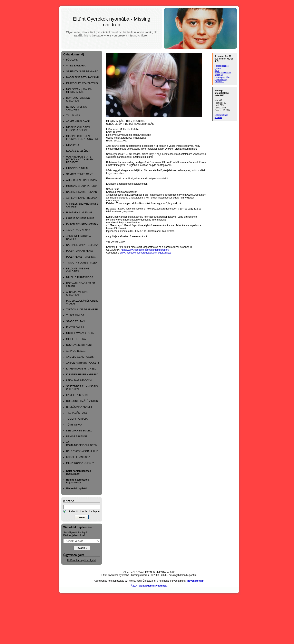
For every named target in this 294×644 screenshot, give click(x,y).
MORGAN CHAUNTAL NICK (82, 186)
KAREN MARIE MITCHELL (81, 369)
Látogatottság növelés (221, 116)
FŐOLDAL (72, 60)
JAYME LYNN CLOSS (78, 230)
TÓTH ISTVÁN (74, 425)
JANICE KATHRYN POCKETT (83, 363)
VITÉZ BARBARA (76, 66)
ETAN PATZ (73, 145)
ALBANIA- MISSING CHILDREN (77, 293)
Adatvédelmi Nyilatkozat (153, 586)
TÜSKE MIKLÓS (75, 315)
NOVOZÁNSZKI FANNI (79, 345)
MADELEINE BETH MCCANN (83, 77)
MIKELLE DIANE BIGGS (80, 277)
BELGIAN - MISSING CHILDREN (78, 270)
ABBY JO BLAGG (76, 351)
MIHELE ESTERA (76, 339)
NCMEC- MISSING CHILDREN (77, 108)
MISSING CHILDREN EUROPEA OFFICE (78, 129)
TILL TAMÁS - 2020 (77, 413)
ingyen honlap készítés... (221, 80)
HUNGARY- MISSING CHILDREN (78, 99)
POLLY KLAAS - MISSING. (81, 257)
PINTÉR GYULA (75, 327)
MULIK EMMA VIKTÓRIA (80, 333)
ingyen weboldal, (222, 77)
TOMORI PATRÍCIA (77, 419)
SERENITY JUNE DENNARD (82, 72)
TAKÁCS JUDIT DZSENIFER (82, 310)
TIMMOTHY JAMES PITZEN (82, 263)
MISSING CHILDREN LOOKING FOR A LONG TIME (83, 138)
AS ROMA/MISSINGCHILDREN (82, 444)
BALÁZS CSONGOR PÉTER (82, 451)
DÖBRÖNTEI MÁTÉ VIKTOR (82, 401)
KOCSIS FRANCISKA (78, 457)
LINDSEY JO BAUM (77, 168)
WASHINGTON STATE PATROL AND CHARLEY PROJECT (80, 160)
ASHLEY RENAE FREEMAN (82, 198)
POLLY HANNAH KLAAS (80, 251)
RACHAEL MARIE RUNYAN (82, 192)
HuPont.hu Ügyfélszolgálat (82, 560)
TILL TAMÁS (73, 116)
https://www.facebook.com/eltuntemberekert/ (145, 250)
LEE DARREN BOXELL (79, 431)
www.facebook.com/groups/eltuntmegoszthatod (146, 253)
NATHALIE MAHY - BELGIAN (82, 245)
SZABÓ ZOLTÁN (75, 321)
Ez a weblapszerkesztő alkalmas (223, 73)
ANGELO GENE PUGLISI (80, 357)
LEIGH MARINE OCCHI (79, 380)
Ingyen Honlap (195, 581)
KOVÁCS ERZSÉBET (78, 151)
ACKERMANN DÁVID (78, 121)
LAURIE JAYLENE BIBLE (80, 218)
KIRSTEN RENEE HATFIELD (82, 375)
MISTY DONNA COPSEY (80, 463)
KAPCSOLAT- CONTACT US (82, 83)
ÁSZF (134, 586)
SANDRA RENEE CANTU (80, 174)
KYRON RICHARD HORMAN (82, 224)
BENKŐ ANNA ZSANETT (80, 407)
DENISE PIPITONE (77, 437)
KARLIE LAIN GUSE (77, 395)
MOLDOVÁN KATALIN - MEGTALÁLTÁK (79, 91)
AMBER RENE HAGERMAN (82, 180)
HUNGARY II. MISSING (79, 213)
